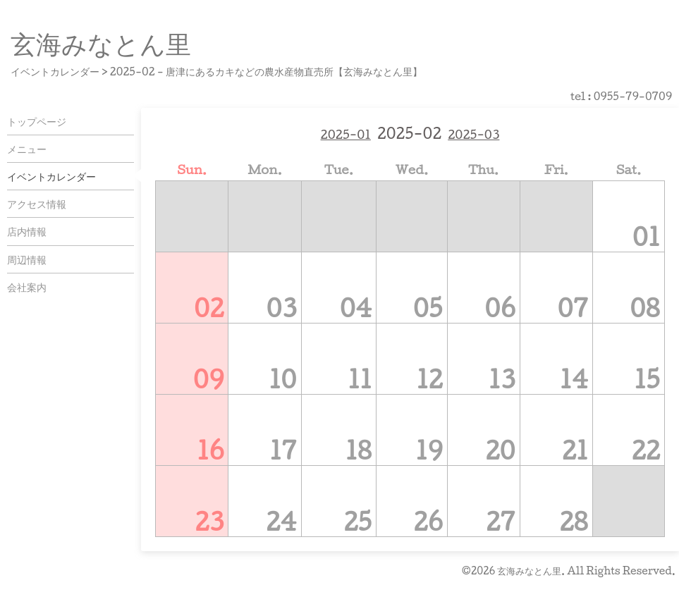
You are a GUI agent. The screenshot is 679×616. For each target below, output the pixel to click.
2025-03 (473, 134)
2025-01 (346, 134)
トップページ (37, 121)
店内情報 (27, 231)
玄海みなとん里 (101, 43)
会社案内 (27, 287)
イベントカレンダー (51, 176)
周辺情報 (27, 259)
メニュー (27, 149)
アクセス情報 (37, 204)
